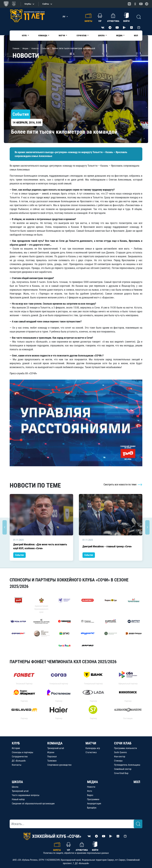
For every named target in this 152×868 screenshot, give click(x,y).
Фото (90, 791)
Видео (90, 795)
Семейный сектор (123, 769)
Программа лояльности (125, 748)
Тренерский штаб (56, 748)
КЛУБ (16, 743)
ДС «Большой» (19, 761)
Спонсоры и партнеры (22, 752)
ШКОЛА (17, 782)
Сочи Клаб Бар (121, 773)
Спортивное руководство (59, 765)
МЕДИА (93, 782)
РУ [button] (64, 17)
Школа (15, 787)
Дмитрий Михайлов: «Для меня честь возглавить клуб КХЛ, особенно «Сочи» (40, 546)
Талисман (52, 761)
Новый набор (18, 799)
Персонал (52, 757)
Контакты (17, 765)
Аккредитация (94, 804)
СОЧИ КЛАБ (123, 743)
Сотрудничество (20, 757)
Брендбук (92, 808)
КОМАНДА (55, 743)
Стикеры (118, 761)
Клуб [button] (25, 36)
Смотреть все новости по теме (123, 484)
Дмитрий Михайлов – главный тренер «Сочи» (107, 546)
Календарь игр (93, 748)
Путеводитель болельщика (127, 765)
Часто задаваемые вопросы (26, 795)
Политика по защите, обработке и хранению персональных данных (76, 853)
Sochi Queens (120, 752)
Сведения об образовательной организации (33, 804)
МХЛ (136, 36)
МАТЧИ (91, 743)
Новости (91, 787)
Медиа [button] (120, 36)
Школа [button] (102, 36)
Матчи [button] (62, 36)
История (16, 748)
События (19, 555)
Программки (93, 799)
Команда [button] (43, 36)
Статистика (91, 752)
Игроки (51, 752)
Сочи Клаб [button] (82, 36)
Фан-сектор (120, 757)
